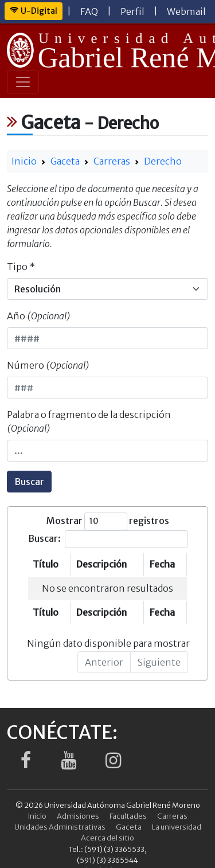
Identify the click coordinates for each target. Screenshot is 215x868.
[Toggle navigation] (23, 82)
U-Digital (34, 11)
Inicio (24, 161)
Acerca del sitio (107, 838)
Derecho (163, 161)
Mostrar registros (108, 521)
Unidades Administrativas (60, 827)
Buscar (29, 482)
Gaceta (65, 161)
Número (48, 365)
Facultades (128, 816)
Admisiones (78, 816)
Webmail (186, 11)
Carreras (112, 161)
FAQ (89, 11)
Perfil (132, 11)
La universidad (177, 827)
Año (39, 316)
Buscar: (108, 539)
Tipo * (21, 267)
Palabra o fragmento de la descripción (89, 421)
